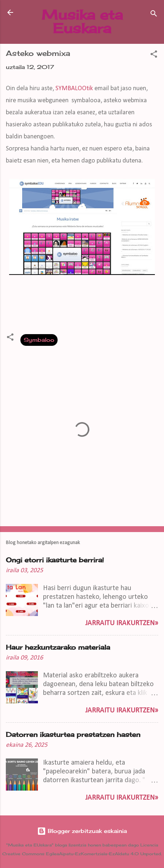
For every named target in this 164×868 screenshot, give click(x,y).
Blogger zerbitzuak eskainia (82, 831)
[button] (154, 55)
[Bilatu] (154, 15)
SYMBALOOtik (75, 89)
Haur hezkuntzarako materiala (58, 647)
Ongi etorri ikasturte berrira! (55, 560)
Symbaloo (39, 340)
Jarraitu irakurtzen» (122, 623)
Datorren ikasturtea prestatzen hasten (73, 734)
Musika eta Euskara (82, 21)
